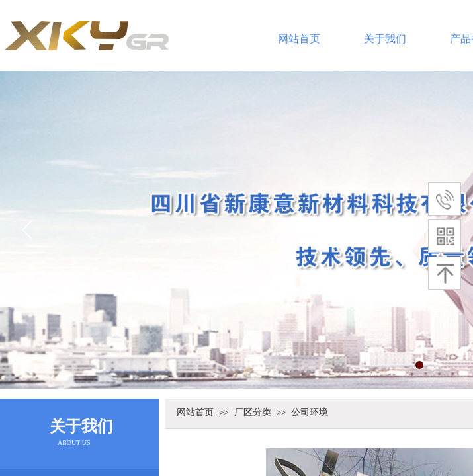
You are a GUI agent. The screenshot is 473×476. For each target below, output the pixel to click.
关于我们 (385, 39)
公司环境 (310, 412)
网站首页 (299, 39)
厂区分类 (253, 412)
